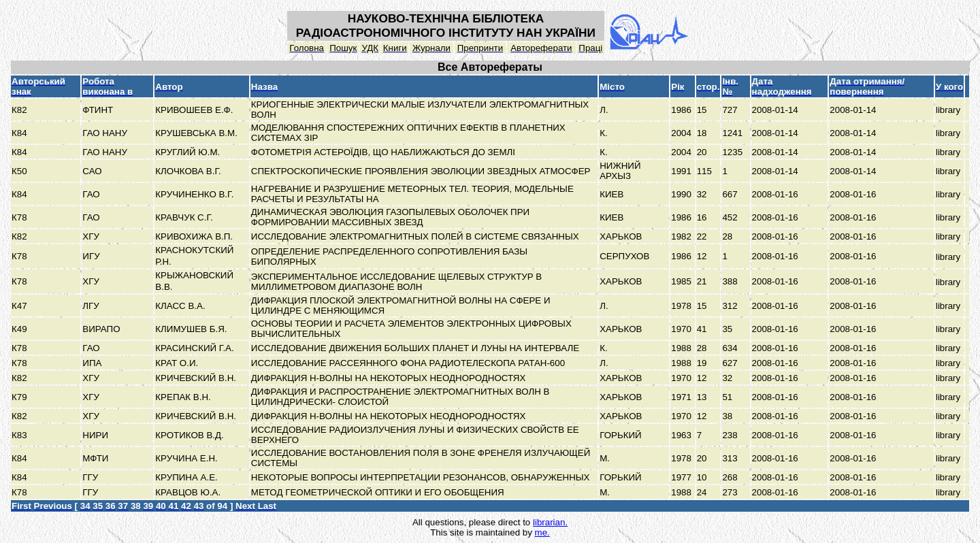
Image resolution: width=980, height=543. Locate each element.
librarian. (550, 522)
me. (542, 532)
